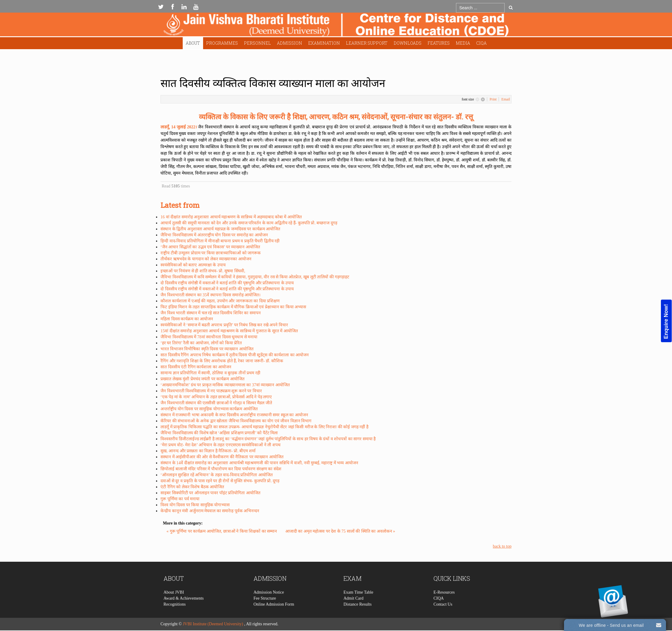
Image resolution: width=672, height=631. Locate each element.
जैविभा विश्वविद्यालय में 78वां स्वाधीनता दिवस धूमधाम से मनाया (209, 337)
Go (511, 7)
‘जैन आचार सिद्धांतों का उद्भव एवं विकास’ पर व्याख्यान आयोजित (210, 247)
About (193, 43)
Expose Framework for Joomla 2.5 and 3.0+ (336, 26)
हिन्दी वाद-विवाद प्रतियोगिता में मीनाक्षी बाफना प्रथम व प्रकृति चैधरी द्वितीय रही (220, 241)
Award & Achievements (184, 612)
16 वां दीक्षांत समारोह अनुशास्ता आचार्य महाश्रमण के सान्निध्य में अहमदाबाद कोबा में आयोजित (231, 217)
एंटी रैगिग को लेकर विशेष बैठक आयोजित (192, 487)
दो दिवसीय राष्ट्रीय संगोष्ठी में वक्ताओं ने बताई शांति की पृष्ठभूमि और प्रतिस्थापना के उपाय (227, 283)
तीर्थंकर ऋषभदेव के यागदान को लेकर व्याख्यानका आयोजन (206, 259)
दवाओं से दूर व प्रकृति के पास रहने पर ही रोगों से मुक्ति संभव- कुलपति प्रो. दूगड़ (220, 481)
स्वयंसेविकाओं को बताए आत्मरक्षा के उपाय (193, 265)
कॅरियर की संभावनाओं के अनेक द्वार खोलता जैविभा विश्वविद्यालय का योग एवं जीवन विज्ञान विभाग (236, 421)
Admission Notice (269, 606)
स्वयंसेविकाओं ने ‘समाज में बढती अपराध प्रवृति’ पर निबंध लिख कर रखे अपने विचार (224, 325)
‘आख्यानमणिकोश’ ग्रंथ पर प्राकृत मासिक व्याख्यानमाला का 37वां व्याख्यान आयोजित (225, 385)
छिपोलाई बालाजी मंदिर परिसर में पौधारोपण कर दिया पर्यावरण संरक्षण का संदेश (221, 469)
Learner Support (367, 43)
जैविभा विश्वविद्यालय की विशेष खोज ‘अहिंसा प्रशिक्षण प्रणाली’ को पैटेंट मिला (219, 433)
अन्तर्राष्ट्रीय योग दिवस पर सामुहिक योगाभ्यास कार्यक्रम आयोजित (209, 409)
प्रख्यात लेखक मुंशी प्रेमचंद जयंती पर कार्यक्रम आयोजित (202, 379)
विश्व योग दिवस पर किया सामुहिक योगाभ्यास (195, 505)
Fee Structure (265, 612)
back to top (502, 546)
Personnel (257, 43)
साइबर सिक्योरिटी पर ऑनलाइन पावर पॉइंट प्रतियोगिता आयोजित (210, 493)
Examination (324, 43)
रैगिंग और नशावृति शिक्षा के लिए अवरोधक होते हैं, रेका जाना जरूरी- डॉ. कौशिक (222, 361)
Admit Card (354, 612)
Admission (289, 43)
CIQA (481, 43)
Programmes (222, 43)
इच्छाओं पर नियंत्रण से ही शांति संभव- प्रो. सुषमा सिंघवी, (203, 271)
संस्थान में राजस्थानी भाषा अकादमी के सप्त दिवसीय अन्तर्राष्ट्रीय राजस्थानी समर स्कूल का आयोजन (234, 415)
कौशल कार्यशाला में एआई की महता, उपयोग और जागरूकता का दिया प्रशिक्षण (220, 301)
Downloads (408, 43)
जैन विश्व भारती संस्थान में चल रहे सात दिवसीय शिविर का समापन (211, 313)
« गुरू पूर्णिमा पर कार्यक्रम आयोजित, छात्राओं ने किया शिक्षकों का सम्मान (222, 531)
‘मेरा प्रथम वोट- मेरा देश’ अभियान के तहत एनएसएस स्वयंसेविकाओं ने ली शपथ (220, 445)
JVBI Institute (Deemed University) (213, 624)
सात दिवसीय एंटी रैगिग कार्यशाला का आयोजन (196, 367)
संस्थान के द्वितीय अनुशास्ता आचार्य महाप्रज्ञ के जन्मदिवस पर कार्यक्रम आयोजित (220, 229)
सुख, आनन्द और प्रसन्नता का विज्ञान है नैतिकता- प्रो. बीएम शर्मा (208, 451)
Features (439, 43)
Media (463, 43)
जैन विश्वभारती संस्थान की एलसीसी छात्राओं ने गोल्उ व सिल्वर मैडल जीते (216, 403)
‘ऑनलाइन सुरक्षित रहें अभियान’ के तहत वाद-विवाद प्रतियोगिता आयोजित (217, 475)
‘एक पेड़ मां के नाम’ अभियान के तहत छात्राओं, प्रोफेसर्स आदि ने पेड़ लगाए (216, 397)
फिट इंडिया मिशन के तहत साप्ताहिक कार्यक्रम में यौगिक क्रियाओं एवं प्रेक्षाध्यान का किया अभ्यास (233, 307)
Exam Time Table (358, 606)
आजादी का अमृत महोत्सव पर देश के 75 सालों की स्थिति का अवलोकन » (340, 531)
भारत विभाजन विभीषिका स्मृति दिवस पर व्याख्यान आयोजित (207, 349)
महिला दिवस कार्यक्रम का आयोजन (187, 319)
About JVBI (174, 606)
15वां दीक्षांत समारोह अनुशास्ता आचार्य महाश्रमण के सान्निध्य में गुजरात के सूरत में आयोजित (229, 331)
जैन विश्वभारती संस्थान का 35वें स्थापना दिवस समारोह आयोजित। (210, 295)
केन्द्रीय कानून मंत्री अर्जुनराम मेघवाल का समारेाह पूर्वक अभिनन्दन (210, 511)
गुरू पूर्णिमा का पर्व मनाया (180, 499)
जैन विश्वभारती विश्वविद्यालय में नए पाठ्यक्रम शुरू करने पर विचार (211, 391)
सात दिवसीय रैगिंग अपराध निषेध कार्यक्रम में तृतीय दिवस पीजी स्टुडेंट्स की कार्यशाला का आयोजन (235, 355)
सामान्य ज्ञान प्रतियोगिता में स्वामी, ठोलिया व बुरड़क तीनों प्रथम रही (210, 373)
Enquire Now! (666, 321)
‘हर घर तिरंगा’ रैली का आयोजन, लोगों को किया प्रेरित (201, 343)
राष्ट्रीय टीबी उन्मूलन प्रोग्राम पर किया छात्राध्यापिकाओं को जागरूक (211, 253)
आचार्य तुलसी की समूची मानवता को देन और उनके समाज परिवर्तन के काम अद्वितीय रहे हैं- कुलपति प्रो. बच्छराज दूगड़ (249, 223)
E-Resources (444, 606)
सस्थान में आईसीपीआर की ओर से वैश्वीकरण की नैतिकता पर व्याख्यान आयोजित (222, 457)
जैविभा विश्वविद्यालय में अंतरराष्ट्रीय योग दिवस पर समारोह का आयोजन (214, 235)
